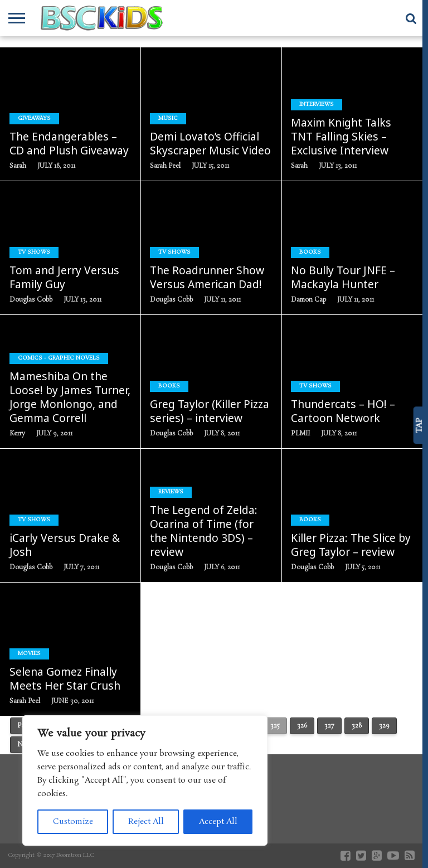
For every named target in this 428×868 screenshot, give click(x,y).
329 (384, 726)
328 (357, 726)
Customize (73, 822)
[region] (145, 780)
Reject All (146, 822)
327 (329, 726)
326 (302, 726)
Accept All (218, 822)
